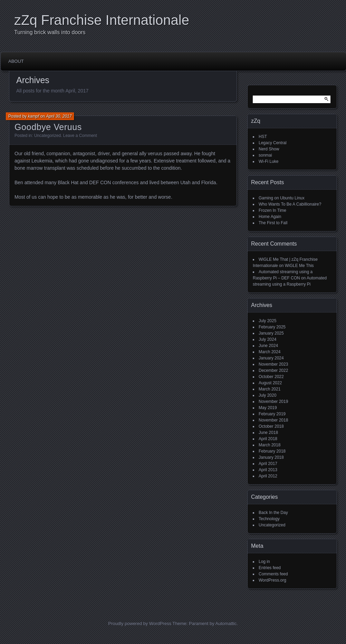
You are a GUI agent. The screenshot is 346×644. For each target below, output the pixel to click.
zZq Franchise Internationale (102, 20)
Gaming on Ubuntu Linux (282, 198)
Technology (269, 519)
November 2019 (273, 402)
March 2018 (270, 445)
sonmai (265, 155)
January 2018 (271, 457)
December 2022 (273, 370)
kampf (34, 116)
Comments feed (273, 574)
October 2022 (271, 377)
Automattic (226, 623)
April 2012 (268, 476)
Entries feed (270, 568)
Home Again (270, 217)
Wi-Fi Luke (268, 161)
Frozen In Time (272, 210)
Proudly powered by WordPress (140, 623)
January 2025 (271, 333)
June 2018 (268, 433)
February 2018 (272, 451)
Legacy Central (273, 143)
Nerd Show (269, 149)
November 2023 (273, 364)
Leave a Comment (80, 136)
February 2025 (272, 327)
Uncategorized (47, 136)
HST (263, 137)
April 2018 (268, 439)
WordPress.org (272, 580)
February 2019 (272, 414)
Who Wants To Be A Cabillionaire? (290, 204)
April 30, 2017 (59, 116)
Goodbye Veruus (48, 127)
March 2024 (270, 352)
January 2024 (271, 358)
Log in (264, 562)
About (16, 61)
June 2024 (268, 346)
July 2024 (267, 339)
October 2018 (271, 426)
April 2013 (268, 470)
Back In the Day (273, 513)
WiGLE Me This (299, 266)
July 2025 (267, 321)
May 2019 (268, 408)
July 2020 (267, 395)
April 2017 (268, 464)
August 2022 (270, 383)
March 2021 (270, 389)
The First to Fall (273, 223)
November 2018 (273, 420)
